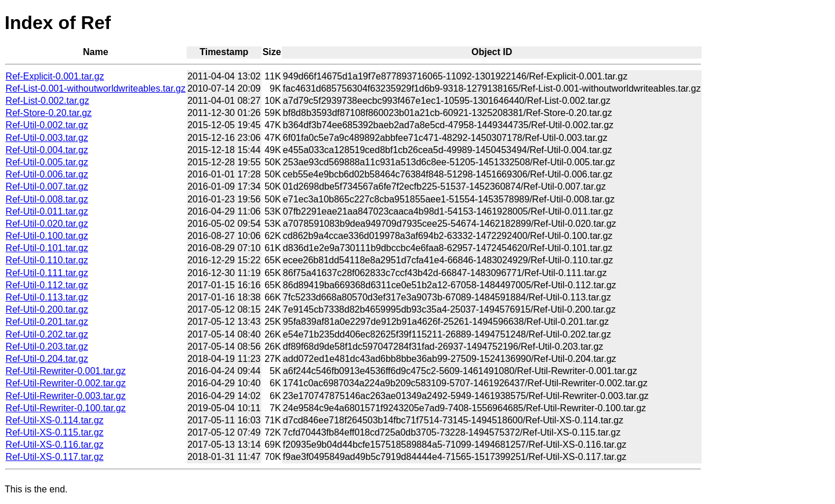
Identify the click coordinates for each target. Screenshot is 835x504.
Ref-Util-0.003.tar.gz (47, 138)
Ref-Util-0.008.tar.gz (47, 199)
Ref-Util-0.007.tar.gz (47, 186)
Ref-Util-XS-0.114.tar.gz (55, 420)
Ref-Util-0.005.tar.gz (47, 162)
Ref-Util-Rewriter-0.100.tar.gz (66, 408)
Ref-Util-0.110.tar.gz (47, 260)
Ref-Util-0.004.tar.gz (47, 150)
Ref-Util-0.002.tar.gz (47, 125)
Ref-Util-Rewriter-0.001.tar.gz (66, 371)
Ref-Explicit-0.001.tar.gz (55, 76)
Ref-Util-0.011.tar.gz (47, 211)
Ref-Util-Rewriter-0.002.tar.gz (66, 383)
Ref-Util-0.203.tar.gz (47, 347)
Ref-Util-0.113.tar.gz (47, 297)
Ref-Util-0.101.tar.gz (47, 248)
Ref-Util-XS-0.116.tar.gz (55, 445)
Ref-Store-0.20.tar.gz (49, 113)
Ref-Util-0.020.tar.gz (47, 224)
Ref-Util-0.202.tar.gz (47, 334)
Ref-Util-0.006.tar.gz (47, 174)
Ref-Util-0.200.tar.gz (47, 309)
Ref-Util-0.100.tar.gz (47, 236)
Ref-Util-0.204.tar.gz (47, 359)
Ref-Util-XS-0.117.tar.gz (55, 457)
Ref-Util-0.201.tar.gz (47, 322)
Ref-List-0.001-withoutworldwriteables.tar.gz (96, 88)
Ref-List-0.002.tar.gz (48, 101)
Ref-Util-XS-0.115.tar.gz (55, 432)
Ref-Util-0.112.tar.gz (47, 285)
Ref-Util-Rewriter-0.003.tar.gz (66, 396)
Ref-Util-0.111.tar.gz (47, 273)
